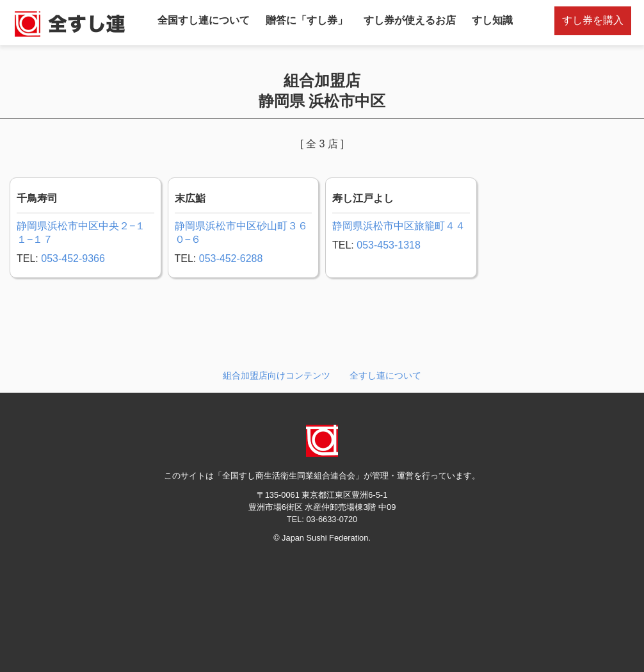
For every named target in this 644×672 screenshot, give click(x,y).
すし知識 (492, 20)
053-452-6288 (231, 258)
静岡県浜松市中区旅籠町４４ (399, 226)
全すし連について (385, 375)
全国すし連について (204, 20)
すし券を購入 (593, 20)
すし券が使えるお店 (410, 20)
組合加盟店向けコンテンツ (277, 375)
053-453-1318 (389, 245)
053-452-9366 (73, 258)
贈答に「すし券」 (307, 20)
